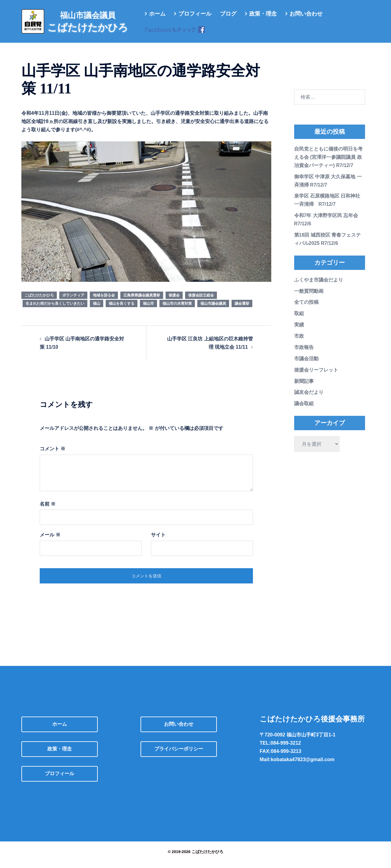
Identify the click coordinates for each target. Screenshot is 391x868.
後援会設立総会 (201, 301)
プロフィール (195, 14)
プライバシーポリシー (179, 755)
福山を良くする (122, 310)
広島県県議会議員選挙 (142, 301)
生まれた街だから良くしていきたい (55, 310)
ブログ (228, 14)
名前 (48, 510)
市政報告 (304, 353)
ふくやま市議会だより (319, 286)
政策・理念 (263, 14)
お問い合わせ (306, 14)
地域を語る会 (104, 301)
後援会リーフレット (316, 376)
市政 (299, 342)
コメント (53, 455)
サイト (158, 541)
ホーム (157, 14)
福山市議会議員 (213, 310)
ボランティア (73, 301)
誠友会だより (309, 398)
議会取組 (304, 410)
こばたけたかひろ (39, 301)
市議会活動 (306, 365)
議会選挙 (242, 310)
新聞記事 (304, 387)
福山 (97, 310)
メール (50, 541)
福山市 (148, 310)
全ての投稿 (306, 308)
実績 (299, 331)
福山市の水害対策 (177, 310)
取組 (299, 320)
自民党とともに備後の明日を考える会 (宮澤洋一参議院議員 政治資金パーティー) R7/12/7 (328, 163)
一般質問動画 (309, 297)
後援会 (174, 301)
